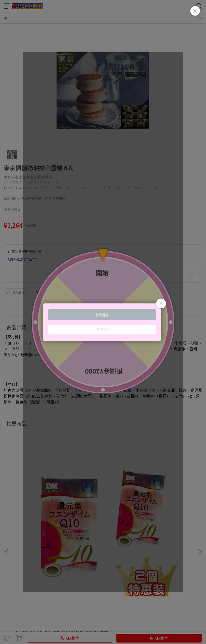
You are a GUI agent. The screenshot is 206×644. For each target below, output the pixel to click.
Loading (103, 322)
